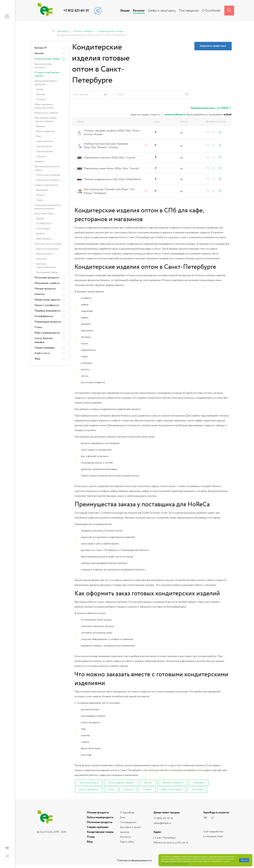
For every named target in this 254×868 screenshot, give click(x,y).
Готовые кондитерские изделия (47, 74)
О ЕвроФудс (127, 813)
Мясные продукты (45, 289)
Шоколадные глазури (121, 783)
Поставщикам (189, 11)
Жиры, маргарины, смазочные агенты (44, 106)
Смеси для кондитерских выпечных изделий (48, 207)
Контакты (125, 837)
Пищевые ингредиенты (47, 311)
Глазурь (40, 89)
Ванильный (42, 190)
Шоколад (197, 789)
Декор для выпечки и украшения (46, 83)
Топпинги (41, 157)
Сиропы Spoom (44, 146)
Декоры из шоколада (47, 249)
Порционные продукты (48, 322)
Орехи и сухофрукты (47, 305)
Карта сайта (127, 842)
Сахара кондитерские (46, 185)
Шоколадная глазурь (47, 272)
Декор (148, 783)
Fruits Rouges (43, 229)
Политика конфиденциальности (134, 861)
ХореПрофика (44, 239)
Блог (123, 817)
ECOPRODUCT (44, 224)
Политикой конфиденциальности (175, 864)
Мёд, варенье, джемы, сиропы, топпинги (46, 120)
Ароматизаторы (89, 783)
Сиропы (128, 789)
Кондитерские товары (47, 59)
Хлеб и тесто (42, 353)
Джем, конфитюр (45, 131)
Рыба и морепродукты (47, 333)
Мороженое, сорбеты (47, 283)
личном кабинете (173, 115)
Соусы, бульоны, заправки (44, 340)
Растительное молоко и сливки (47, 168)
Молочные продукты (47, 278)
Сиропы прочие (44, 152)
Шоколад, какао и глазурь (48, 244)
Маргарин (199, 783)
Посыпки (41, 99)
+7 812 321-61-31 (76, 11)
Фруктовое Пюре (44, 214)
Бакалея (39, 53)
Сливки (147, 789)
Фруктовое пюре (172, 789)
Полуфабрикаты (44, 316)
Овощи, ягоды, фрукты (47, 300)
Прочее (40, 195)
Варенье (41, 126)
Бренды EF (41, 48)
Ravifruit (40, 234)
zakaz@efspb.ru (162, 823)
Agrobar (40, 219)
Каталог (139, 11)
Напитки (39, 294)
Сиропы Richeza (44, 141)
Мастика (41, 94)
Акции (125, 11)
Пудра (40, 200)
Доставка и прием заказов (131, 830)
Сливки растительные (48, 180)
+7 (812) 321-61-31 (163, 818)
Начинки (39, 162)
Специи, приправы (45, 348)
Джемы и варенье (173, 783)
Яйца (37, 359)
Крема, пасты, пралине (46, 113)
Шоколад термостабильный (46, 266)
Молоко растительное (48, 175)
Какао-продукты (89, 789)
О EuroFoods (211, 11)
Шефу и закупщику (162, 11)
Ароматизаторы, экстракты (43, 66)
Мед (111, 789)
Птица (38, 327)
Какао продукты (45, 254)
